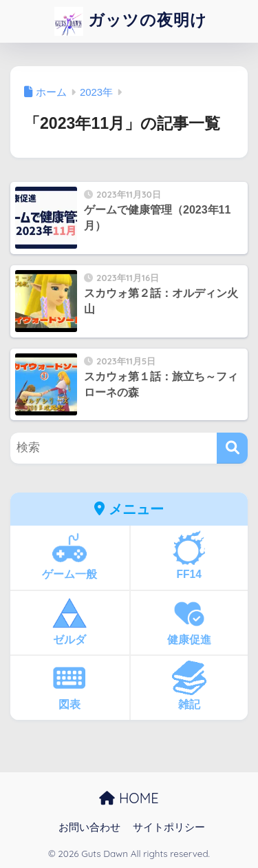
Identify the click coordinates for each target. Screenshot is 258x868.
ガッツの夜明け (131, 21)
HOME (129, 798)
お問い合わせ (89, 827)
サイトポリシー (169, 827)
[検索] (232, 448)
